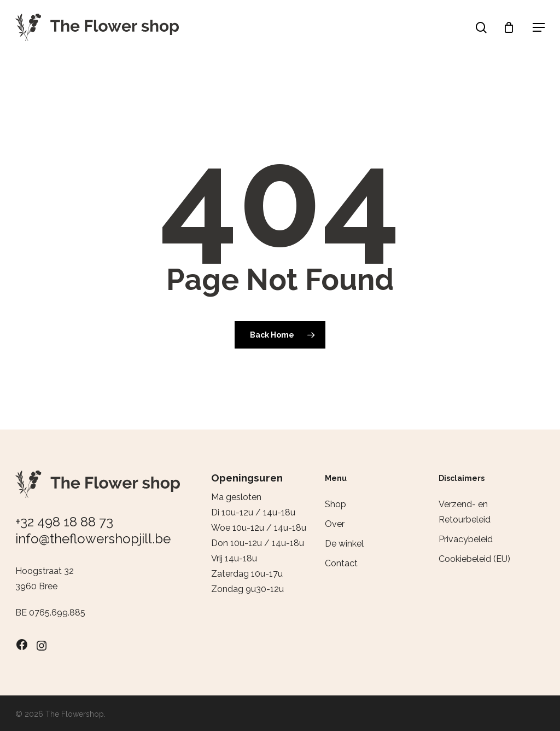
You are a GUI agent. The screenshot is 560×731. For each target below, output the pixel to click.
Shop (336, 504)
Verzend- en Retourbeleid (465, 512)
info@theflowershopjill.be (93, 539)
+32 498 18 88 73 (64, 522)
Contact (341, 563)
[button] (539, 27)
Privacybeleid (466, 539)
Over (335, 524)
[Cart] (511, 27)
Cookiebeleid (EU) (474, 559)
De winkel (344, 544)
